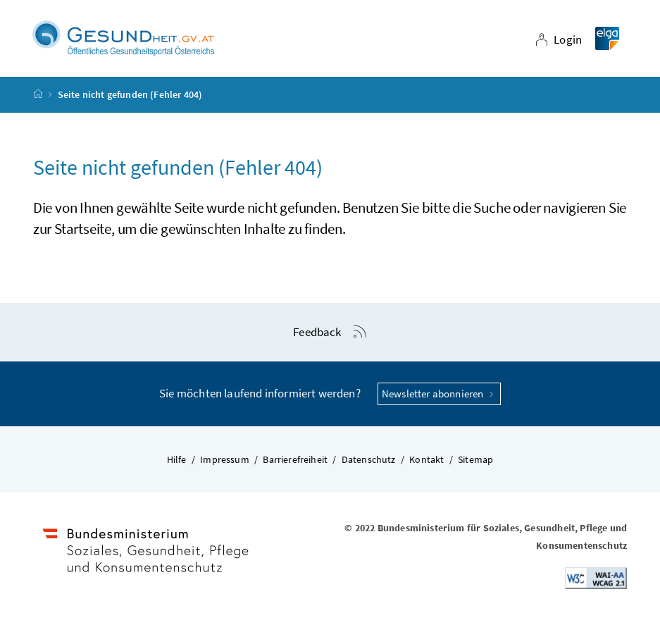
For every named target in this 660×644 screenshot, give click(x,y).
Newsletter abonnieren (439, 394)
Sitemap (475, 459)
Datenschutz (369, 459)
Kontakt (426, 459)
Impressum (225, 459)
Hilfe (177, 459)
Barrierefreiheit (295, 459)
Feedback (317, 332)
